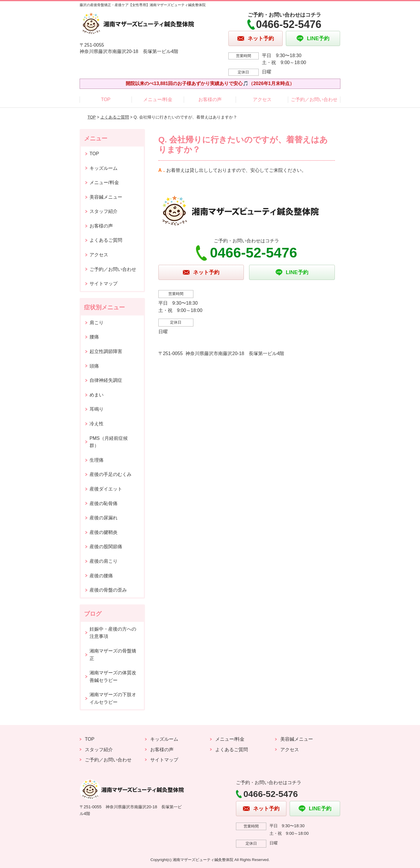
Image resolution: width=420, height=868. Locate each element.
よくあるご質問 (115, 117)
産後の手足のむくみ (111, 474)
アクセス (262, 99)
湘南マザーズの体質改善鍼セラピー (113, 676)
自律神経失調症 (106, 380)
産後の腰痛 (101, 576)
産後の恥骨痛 (104, 503)
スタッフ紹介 (104, 211)
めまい (97, 395)
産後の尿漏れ (104, 518)
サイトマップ (104, 284)
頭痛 (94, 366)
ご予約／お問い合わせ (314, 99)
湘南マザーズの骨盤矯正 (113, 655)
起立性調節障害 (106, 351)
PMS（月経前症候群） (109, 442)
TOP (106, 99)
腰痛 (94, 337)
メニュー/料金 (158, 99)
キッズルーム (104, 168)
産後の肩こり (104, 561)
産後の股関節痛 (106, 547)
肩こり (97, 323)
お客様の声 (210, 99)
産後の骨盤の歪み (108, 590)
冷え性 (97, 424)
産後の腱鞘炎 (104, 532)
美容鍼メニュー (106, 197)
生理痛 (97, 460)
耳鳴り (97, 409)
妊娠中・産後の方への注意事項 (113, 633)
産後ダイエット (106, 489)
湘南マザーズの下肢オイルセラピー (113, 698)
